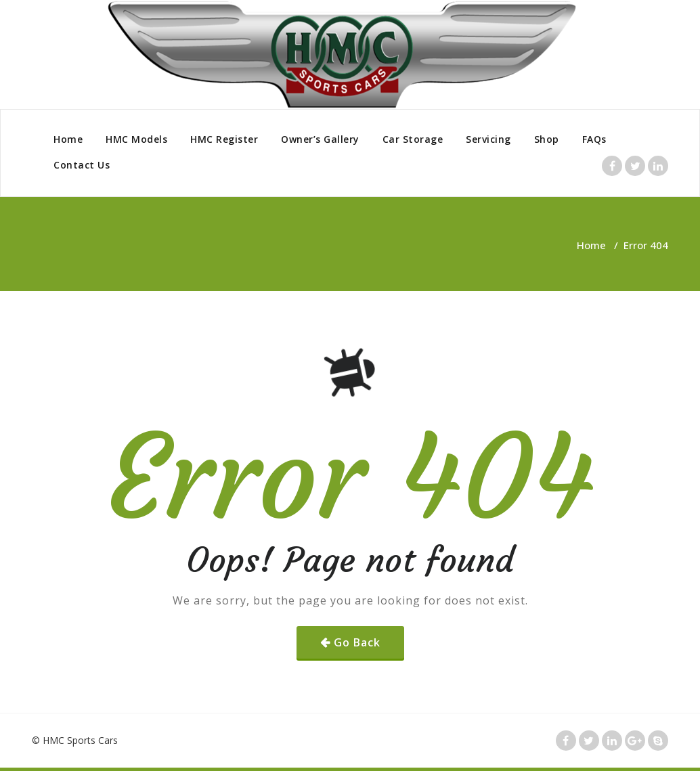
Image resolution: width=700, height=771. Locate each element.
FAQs (594, 139)
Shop (547, 139)
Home (68, 139)
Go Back (357, 642)
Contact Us (82, 165)
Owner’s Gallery (320, 139)
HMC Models (136, 139)
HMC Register (224, 139)
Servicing (488, 139)
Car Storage (413, 139)
